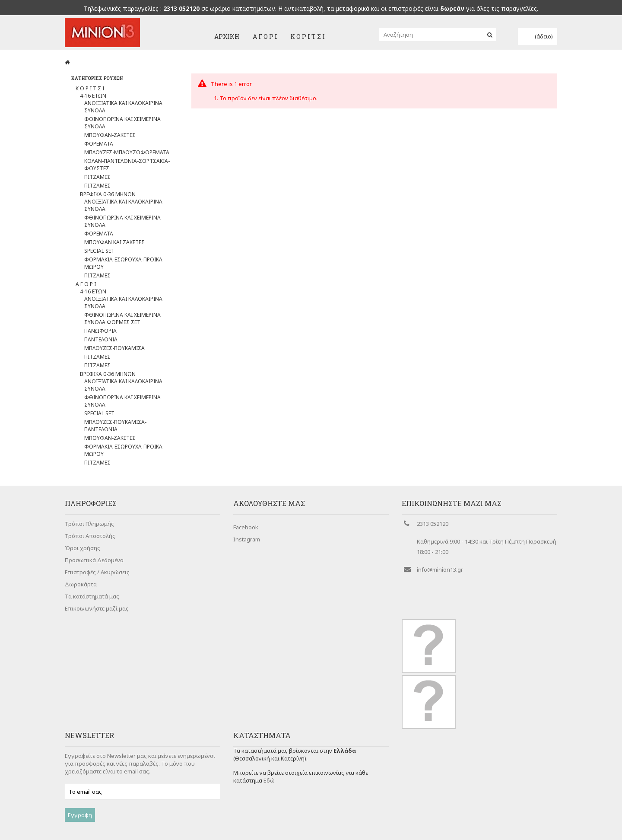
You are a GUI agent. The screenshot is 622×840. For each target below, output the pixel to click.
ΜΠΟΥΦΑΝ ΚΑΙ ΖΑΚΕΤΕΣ (114, 244)
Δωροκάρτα (81, 590)
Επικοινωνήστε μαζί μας (97, 614)
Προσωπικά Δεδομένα (94, 566)
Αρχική (227, 37)
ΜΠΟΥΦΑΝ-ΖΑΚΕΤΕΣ (110, 137)
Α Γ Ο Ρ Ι (265, 37)
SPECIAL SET (99, 253)
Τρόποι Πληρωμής (89, 529)
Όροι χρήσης (83, 554)
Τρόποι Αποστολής (90, 541)
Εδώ (269, 749)
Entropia (207, 824)
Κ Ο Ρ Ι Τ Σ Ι (308, 37)
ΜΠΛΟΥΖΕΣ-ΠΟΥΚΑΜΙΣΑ (114, 350)
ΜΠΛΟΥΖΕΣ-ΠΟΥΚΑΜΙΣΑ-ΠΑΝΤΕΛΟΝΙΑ (115, 428)
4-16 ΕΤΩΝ (93, 98)
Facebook (246, 529)
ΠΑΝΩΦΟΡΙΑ (100, 333)
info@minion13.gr (440, 575)
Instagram (247, 541)
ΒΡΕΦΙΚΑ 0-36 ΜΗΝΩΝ (108, 196)
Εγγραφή (80, 787)
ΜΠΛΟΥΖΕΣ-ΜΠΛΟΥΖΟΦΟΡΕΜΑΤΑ (127, 154)
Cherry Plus (268, 824)
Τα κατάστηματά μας (92, 602)
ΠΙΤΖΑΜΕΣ (97, 179)
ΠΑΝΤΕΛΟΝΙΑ (101, 342)
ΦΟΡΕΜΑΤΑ (99, 146)
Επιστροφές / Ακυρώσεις (97, 578)
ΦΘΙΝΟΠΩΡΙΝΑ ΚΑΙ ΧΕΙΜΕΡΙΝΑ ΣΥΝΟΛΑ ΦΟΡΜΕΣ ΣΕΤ (122, 321)
